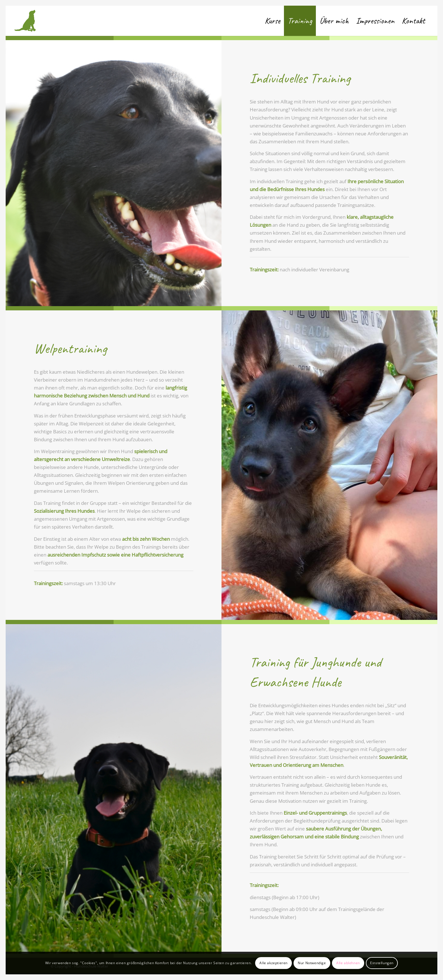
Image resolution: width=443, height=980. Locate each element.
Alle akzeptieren (273, 963)
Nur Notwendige (312, 963)
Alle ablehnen (348, 963)
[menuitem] (272, 21)
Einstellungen (382, 963)
